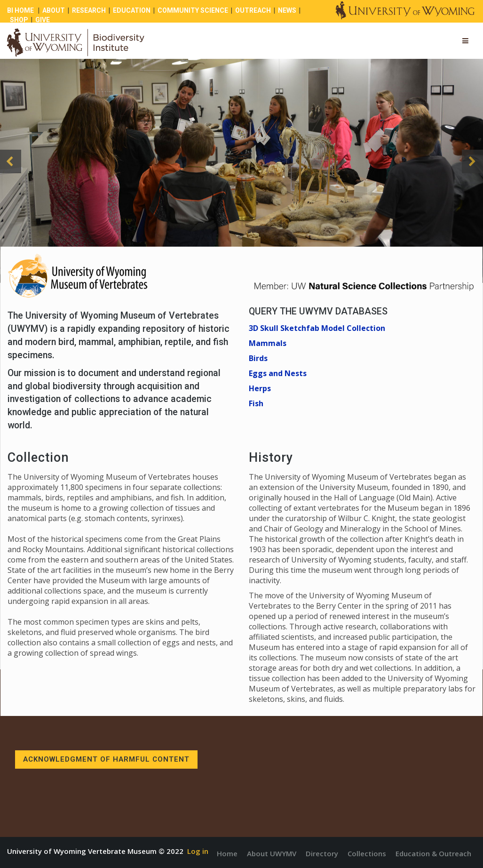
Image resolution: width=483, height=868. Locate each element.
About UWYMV (272, 853)
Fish (256, 403)
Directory (322, 853)
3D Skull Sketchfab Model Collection (317, 328)
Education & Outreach (433, 853)
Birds (258, 358)
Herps (260, 388)
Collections (367, 853)
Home (227, 853)
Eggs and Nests (278, 373)
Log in (198, 851)
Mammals (268, 343)
